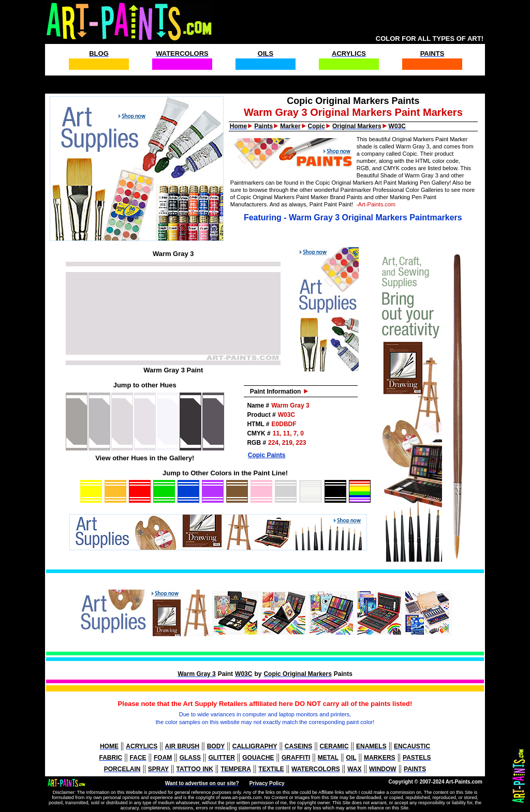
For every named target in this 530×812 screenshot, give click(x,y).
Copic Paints (267, 455)
